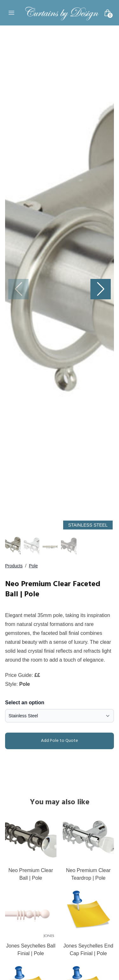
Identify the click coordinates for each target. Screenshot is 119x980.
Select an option (25, 703)
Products (14, 566)
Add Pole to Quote (43, 741)
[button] (101, 289)
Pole (33, 566)
